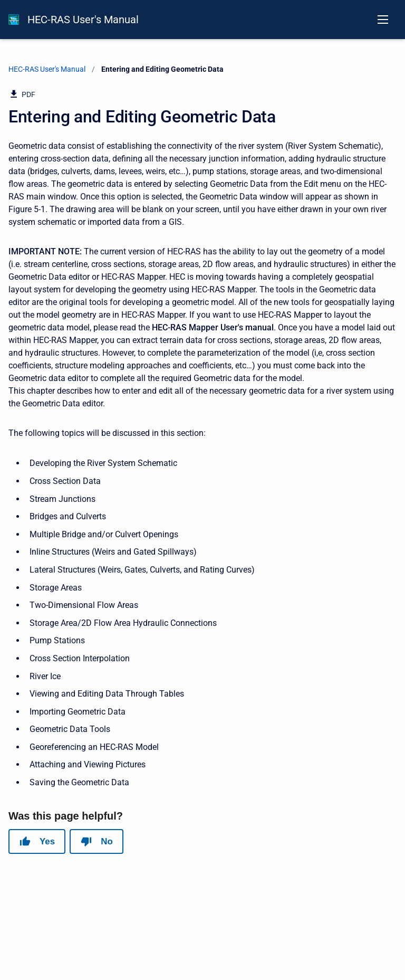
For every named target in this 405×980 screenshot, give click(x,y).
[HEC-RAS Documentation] (14, 20)
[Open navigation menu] (383, 20)
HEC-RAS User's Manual (83, 20)
